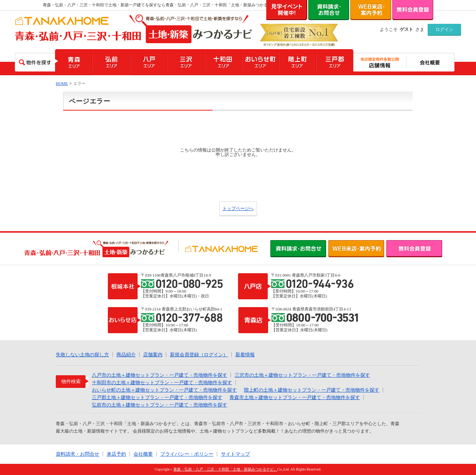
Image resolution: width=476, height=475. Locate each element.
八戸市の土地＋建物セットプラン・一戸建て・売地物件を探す (160, 375)
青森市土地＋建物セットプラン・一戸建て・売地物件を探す (295, 397)
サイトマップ (235, 454)
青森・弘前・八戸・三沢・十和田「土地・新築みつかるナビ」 (225, 469)
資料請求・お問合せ (78, 454)
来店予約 (116, 454)
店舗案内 (153, 355)
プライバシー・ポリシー (187, 454)
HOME (62, 83)
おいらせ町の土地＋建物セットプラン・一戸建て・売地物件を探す (164, 390)
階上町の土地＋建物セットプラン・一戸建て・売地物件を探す (312, 390)
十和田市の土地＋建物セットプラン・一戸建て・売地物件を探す (162, 382)
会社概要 (143, 454)
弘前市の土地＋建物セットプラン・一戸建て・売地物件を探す (160, 405)
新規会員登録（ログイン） (199, 355)
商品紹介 (126, 355)
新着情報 (245, 355)
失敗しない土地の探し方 (82, 355)
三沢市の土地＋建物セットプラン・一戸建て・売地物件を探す (302, 375)
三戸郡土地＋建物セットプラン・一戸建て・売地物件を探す (157, 397)
